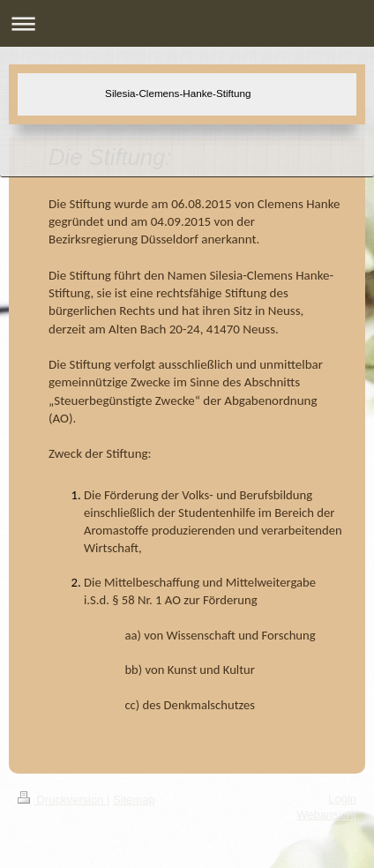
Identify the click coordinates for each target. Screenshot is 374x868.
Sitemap (134, 800)
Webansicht (326, 815)
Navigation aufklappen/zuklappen (187, 23)
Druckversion (62, 800)
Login (342, 799)
